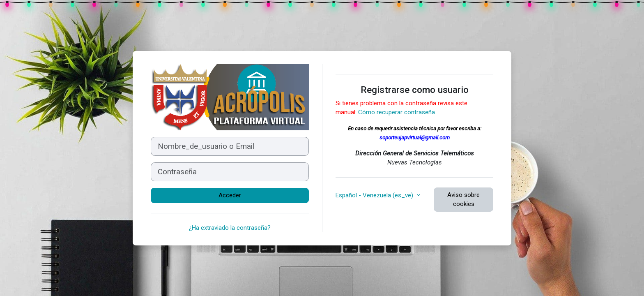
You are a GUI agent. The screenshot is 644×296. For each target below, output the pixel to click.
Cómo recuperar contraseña (397, 112)
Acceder (230, 195)
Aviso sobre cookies (463, 200)
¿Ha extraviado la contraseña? (230, 228)
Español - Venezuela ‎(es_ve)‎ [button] (375, 195)
